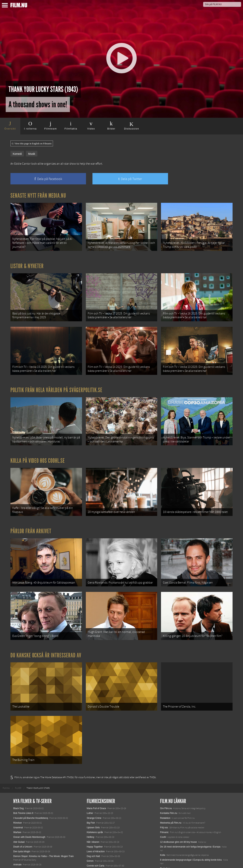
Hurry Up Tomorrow (23, 847)
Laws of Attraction (96, 824)
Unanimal (18, 800)
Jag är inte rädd (95, 843)
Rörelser (18, 795)
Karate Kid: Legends (24, 861)
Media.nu (165, 846)
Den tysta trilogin (22, 824)
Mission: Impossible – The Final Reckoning (35, 851)
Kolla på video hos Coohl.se (38, 449)
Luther (90, 786)
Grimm (90, 833)
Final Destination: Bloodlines (28, 842)
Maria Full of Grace (96, 781)
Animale (17, 837)
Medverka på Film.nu (171, 795)
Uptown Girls (93, 800)
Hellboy (91, 810)
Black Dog (19, 781)
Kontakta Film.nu (169, 786)
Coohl (163, 810)
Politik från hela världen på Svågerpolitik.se (56, 381)
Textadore (165, 841)
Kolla (163, 828)
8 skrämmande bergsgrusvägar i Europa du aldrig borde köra (191, 832)
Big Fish (91, 795)
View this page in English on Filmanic (32, 144)
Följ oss (164, 800)
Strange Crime (94, 791)
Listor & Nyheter (27, 263)
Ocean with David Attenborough (29, 810)
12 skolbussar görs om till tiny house (178, 814)
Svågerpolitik (167, 854)
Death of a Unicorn (23, 819)
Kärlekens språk (95, 805)
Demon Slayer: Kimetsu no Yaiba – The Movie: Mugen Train (43, 829)
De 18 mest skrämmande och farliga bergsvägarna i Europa (190, 819)
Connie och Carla (96, 838)
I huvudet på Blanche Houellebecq (31, 791)
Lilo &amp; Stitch (22, 856)
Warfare (17, 805)
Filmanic (164, 805)
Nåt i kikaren (93, 814)
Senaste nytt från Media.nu (38, 196)
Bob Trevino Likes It (23, 786)
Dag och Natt (93, 829)
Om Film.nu (166, 781)
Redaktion (165, 791)
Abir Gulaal (19, 814)
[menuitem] (6, 761)
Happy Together (95, 819)
